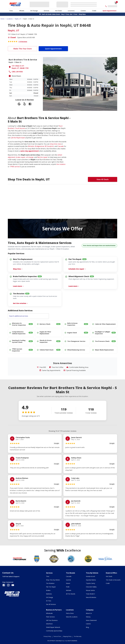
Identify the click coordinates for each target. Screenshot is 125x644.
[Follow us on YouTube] (13, 585)
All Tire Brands (71, 594)
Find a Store (70, 613)
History (88, 617)
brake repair (21, 157)
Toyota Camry (90, 583)
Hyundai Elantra (91, 580)
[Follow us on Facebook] (4, 585)
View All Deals (103, 179)
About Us (89, 613)
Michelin (31, 146)
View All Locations (72, 617)
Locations (71, 11)
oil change (30, 157)
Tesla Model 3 (90, 594)
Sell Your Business (52, 620)
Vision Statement (91, 620)
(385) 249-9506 (17, 72)
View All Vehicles (91, 597)
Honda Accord (90, 576)
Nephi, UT (18, 19)
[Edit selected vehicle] (77, 4)
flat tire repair (42, 157)
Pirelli (68, 587)
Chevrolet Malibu (91, 587)
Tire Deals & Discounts (113, 580)
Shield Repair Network (53, 627)
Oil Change (34, 11)
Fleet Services (50, 617)
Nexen (68, 583)
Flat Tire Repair (51, 587)
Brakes (48, 590)
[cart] (116, 3)
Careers (83, 11)
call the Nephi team (18, 138)
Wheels (22, 11)
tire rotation (61, 164)
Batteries (49, 594)
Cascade (61, 146)
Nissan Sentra (90, 590)
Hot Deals (58, 11)
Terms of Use (57, 636)
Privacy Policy (47, 636)
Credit (94, 11)
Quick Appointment (110, 11)
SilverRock (49, 624)
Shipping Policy (67, 636)
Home (2, 19)
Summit (68, 580)
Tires (11, 11)
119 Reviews (23, 42)
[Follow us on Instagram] (8, 585)
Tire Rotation (50, 583)
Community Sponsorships (54, 631)
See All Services (51, 604)
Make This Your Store (23, 49)
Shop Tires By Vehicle (53, 580)
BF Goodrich (49, 146)
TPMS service (15, 167)
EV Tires (49, 601)
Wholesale (49, 613)
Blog (87, 627)
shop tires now (55, 144)
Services (46, 11)
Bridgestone (40, 146)
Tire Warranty (78, 636)
